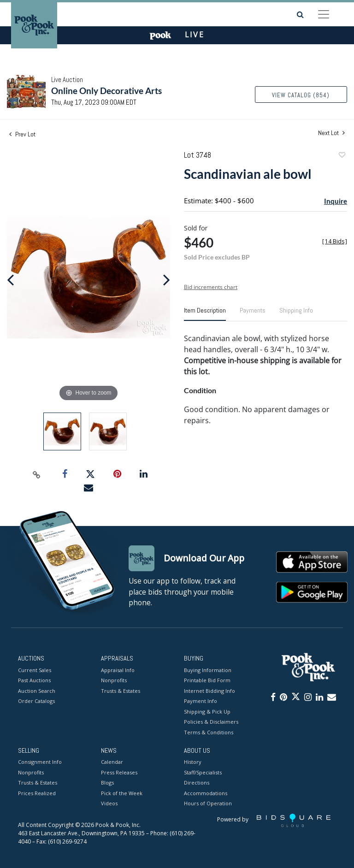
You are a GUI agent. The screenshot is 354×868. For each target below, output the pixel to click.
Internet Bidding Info (209, 691)
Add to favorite (342, 156)
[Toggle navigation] (324, 14)
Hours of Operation (208, 804)
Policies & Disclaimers (211, 722)
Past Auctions (34, 680)
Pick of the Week (122, 793)
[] (335, 241)
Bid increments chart (211, 287)
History (193, 762)
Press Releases (119, 772)
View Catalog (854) (301, 95)
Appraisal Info (118, 670)
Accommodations (206, 793)
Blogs (107, 783)
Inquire (336, 201)
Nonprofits (114, 680)
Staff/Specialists (203, 772)
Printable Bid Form (207, 680)
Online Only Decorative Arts (106, 91)
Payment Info (201, 701)
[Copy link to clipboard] (37, 474)
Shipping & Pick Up (207, 712)
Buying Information (208, 670)
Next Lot (331, 133)
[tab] (205, 314)
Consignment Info (40, 762)
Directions (197, 783)
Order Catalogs (36, 701)
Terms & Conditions (209, 732)
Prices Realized (37, 793)
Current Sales (35, 670)
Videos (109, 804)
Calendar (112, 762)
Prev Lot (22, 134)
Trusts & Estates (121, 691)
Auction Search (37, 691)
